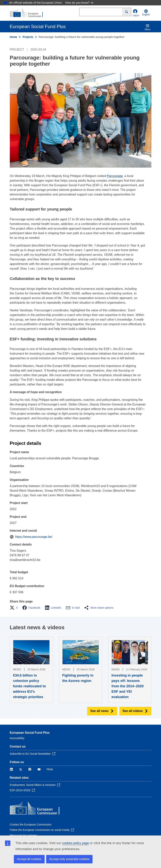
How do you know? (79, 3)
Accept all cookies (29, 859)
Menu (148, 27)
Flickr (50, 769)
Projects (28, 37)
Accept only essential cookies (69, 859)
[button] (15, 608)
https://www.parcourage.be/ (34, 537)
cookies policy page (75, 843)
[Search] (127, 12)
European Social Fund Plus (30, 733)
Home (14, 37)
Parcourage (115, 176)
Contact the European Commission (31, 825)
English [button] (146, 13)
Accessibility (17, 738)
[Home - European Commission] (28, 13)
